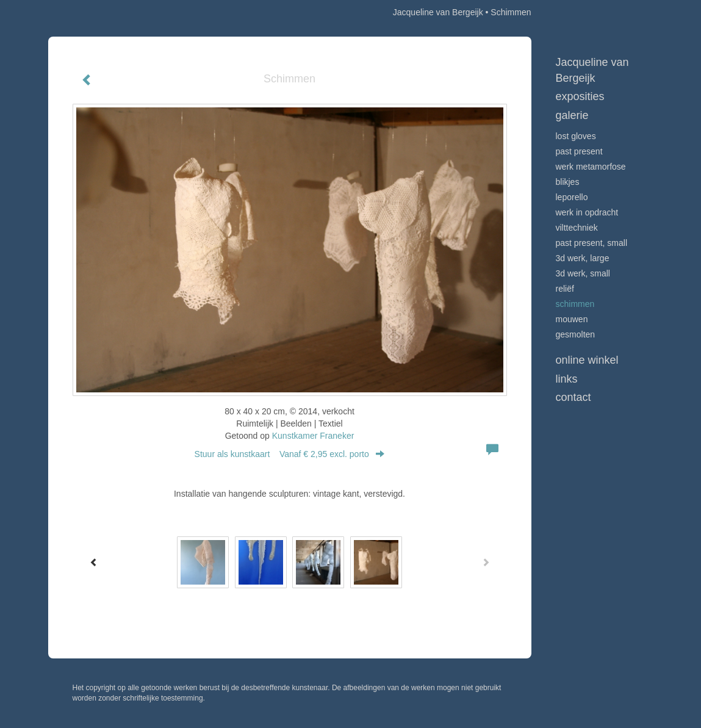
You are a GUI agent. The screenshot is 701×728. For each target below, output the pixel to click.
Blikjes (568, 182)
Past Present (579, 151)
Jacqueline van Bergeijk (438, 12)
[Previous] (94, 562)
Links (567, 379)
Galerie (572, 115)
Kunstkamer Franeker (313, 436)
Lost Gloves (576, 136)
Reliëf (565, 289)
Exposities (580, 96)
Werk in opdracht (587, 212)
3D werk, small (583, 273)
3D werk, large (583, 258)
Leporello (572, 197)
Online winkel (587, 360)
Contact (573, 397)
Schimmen (575, 304)
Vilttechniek (577, 228)
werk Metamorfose (591, 167)
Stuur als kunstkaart (290, 454)
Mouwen (572, 319)
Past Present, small (592, 243)
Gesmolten (576, 334)
